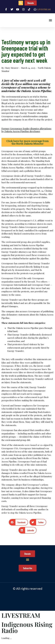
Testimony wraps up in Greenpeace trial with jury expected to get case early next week (26, 51)
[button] (21, 3)
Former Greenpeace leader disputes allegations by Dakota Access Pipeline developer (26, 130)
